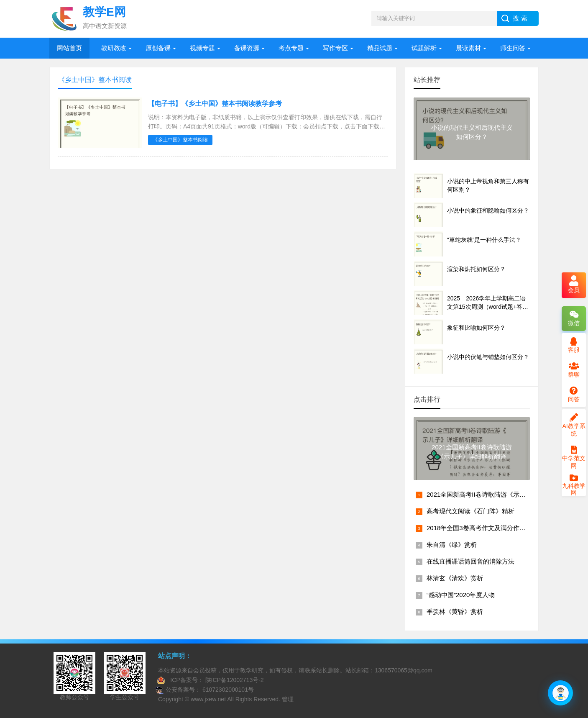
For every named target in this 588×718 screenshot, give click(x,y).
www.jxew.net (208, 699)
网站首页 (69, 48)
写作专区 (335, 48)
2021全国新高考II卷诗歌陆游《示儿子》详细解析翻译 (501, 494)
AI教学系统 (574, 425)
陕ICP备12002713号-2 (234, 680)
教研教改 (114, 48)
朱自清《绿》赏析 (452, 545)
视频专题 (202, 48)
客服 (574, 345)
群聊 (574, 370)
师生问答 (513, 48)
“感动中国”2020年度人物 (461, 595)
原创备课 (158, 48)
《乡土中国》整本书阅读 (180, 140)
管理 (288, 699)
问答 (574, 395)
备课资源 (247, 48)
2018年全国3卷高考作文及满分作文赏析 (482, 528)
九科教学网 (574, 486)
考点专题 (291, 48)
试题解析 (424, 48)
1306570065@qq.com (404, 670)
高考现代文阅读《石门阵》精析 (470, 511)
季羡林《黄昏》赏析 (455, 612)
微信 (574, 318)
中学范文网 (574, 457)
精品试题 (380, 48)
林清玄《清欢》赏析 (455, 578)
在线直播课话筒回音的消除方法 (470, 561)
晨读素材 (468, 48)
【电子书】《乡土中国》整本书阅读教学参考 (215, 104)
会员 (574, 285)
